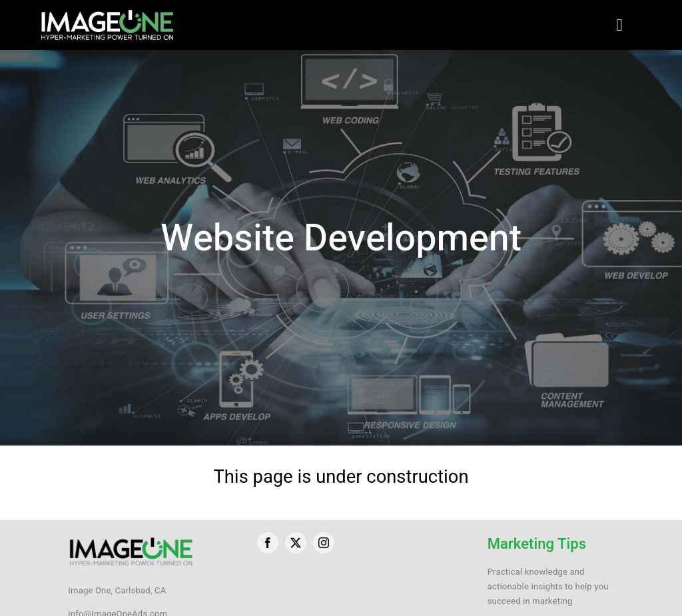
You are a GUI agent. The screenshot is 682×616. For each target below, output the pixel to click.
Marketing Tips (537, 544)
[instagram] (324, 543)
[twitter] (296, 543)
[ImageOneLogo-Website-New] (107, 13)
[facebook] (268, 543)
